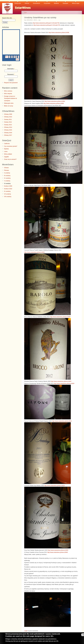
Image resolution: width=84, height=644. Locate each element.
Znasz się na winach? (10, 159)
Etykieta (6, 149)
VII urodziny (7, 194)
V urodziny (7, 181)
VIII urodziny (8, 197)
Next (17, 59)
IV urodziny (7, 178)
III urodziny (7, 176)
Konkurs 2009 (8, 186)
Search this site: (7, 18)
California (7, 144)
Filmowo (7, 170)
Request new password (11, 83)
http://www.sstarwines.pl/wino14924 (55, 486)
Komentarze (37, 3)
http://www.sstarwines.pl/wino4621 (62, 421)
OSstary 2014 (8, 127)
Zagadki (6, 157)
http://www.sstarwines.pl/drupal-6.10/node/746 (46, 23)
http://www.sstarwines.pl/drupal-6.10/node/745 (47, 25)
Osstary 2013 (8, 125)
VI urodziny (7, 184)
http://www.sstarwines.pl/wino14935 (58, 550)
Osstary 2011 (8, 119)
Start (25, 13)
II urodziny (7, 173)
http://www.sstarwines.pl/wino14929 (64, 384)
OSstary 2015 (8, 130)
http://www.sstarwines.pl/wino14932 (34, 252)
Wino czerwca (8, 91)
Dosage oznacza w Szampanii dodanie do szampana (10, 98)
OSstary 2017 (8, 135)
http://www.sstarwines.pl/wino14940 (58, 552)
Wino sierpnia (8, 94)
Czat (9, 3)
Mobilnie (56, 3)
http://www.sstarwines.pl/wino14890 (54, 103)
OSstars (6, 168)
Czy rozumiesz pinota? (11, 146)
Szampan (65, 3)
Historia (27, 3)
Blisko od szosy (9, 106)
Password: (11, 74)
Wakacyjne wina (9, 103)
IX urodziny (7, 191)
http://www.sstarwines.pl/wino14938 (59, 33)
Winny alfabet (8, 154)
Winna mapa (76, 3)
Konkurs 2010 (8, 189)
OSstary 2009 (8, 114)
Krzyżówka (47, 3)
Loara (6, 151)
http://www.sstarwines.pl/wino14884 (55, 101)
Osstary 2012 (8, 122)
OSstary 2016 (8, 133)
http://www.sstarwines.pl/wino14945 (61, 381)
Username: (11, 69)
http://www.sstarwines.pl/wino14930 (60, 317)
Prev (7, 57)
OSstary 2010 (8, 117)
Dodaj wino (18, 3)
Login (26, 631)
